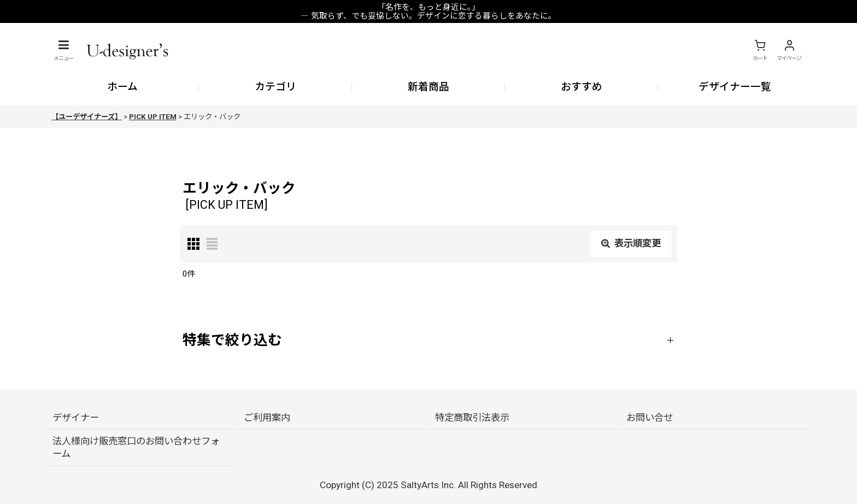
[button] (63, 50)
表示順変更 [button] (631, 243)
